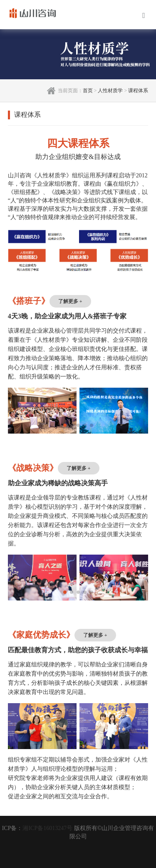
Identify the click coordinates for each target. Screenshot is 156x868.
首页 (88, 91)
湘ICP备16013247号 (47, 828)
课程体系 (138, 91)
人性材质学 (110, 91)
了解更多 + (70, 301)
